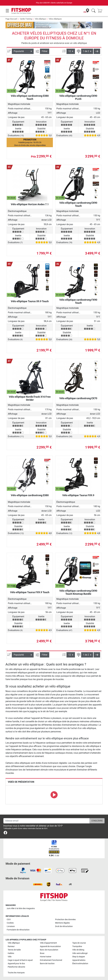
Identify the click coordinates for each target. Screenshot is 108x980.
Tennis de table (14, 950)
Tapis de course (79, 943)
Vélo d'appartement (48, 943)
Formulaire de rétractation (18, 930)
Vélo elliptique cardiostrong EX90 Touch (78, 204)
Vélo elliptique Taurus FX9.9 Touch (30, 592)
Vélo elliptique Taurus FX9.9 (78, 495)
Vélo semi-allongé (80, 953)
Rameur (11, 946)
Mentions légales (62, 923)
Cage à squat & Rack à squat (20, 960)
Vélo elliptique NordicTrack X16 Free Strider (30, 398)
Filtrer (45, 51)
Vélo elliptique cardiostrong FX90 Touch (78, 301)
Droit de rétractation (64, 926)
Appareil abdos (79, 960)
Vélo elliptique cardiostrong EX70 (78, 398)
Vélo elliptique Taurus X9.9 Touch (30, 301)
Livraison (11, 926)
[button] (97, 51)
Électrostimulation (80, 964)
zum (21, 908)
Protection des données (65, 920)
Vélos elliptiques (55, 19)
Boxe (42, 953)
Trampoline (77, 946)
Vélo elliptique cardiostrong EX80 (30, 495)
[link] (5, 833)
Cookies (10, 923)
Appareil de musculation (50, 946)
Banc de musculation (49, 950)
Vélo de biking (78, 950)
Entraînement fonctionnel (51, 960)
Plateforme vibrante (16, 967)
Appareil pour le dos (16, 964)
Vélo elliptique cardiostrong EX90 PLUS (78, 97)
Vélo (10, 957)
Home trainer (46, 957)
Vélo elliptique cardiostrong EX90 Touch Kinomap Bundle (78, 592)
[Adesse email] (47, 821)
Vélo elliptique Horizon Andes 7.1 (30, 204)
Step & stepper (79, 957)
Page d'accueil (11, 19)
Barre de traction (47, 964)
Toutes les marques (16, 973)
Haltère (11, 953)
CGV (9, 920)
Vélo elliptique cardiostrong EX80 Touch (30, 97)
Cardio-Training (26, 19)
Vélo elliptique (40, 19)
